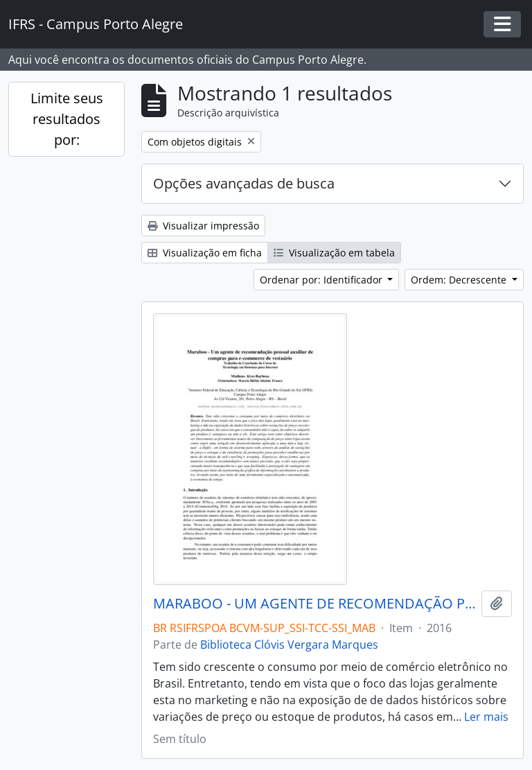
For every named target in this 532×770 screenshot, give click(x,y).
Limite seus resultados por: (67, 119)
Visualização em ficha (205, 253)
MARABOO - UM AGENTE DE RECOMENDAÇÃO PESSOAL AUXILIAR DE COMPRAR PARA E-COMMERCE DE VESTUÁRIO (314, 604)
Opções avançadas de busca (244, 183)
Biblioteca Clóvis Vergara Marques (289, 645)
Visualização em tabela (334, 253)
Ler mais (486, 717)
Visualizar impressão (203, 226)
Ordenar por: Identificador (322, 280)
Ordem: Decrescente (460, 280)
